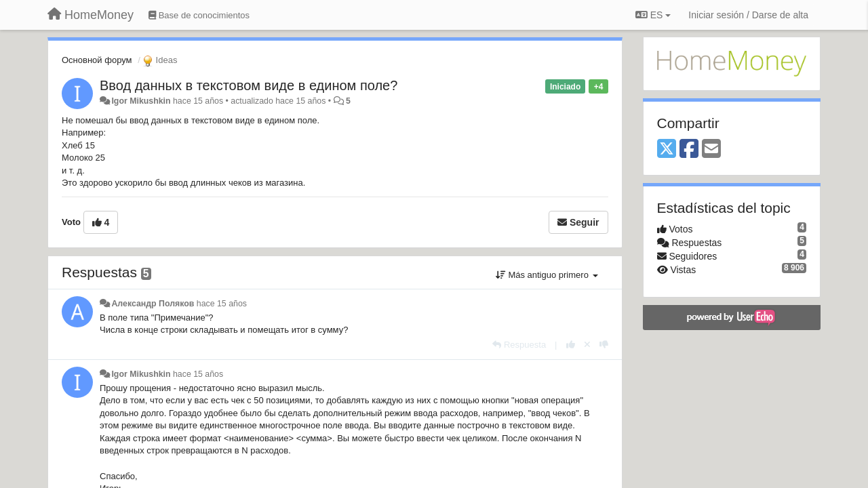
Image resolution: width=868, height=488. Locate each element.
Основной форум (97, 60)
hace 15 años (222, 304)
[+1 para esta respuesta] (571, 345)
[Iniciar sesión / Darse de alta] (748, 15)
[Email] (711, 149)
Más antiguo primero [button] (547, 275)
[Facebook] (689, 149)
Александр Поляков (153, 304)
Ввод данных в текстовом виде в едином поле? (249, 85)
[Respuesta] (519, 345)
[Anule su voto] (587, 345)
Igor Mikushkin (141, 101)
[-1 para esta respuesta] (604, 345)
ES (653, 15)
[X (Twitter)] (667, 149)
